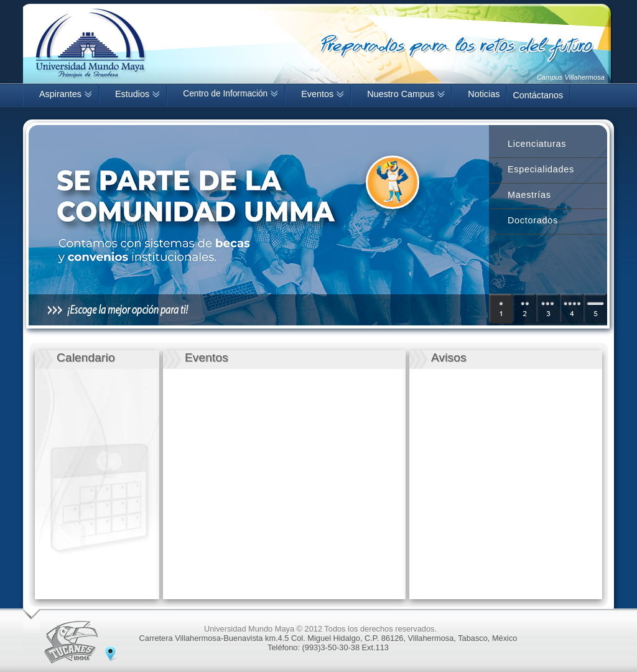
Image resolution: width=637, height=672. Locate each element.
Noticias (484, 94)
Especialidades (541, 169)
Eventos (323, 94)
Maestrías (529, 195)
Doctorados (533, 220)
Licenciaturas (537, 144)
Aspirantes (66, 94)
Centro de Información (230, 94)
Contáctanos (538, 95)
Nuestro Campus (406, 94)
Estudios (137, 94)
